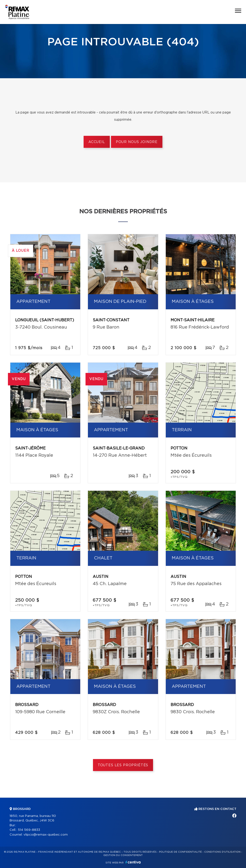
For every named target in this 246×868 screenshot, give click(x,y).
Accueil (97, 142)
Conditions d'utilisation (222, 852)
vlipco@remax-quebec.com (46, 835)
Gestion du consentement (123, 855)
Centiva (133, 862)
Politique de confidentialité (180, 852)
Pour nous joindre (137, 142)
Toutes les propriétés (123, 765)
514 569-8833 (29, 830)
